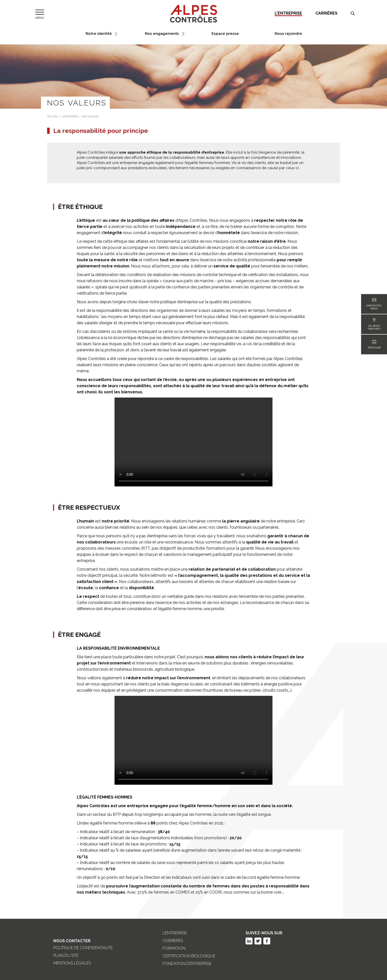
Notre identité (99, 34)
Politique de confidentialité (83, 948)
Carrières (326, 13)
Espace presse (225, 34)
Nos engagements (162, 34)
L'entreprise (288, 13)
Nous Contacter (72, 941)
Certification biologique (189, 956)
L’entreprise (70, 116)
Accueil (53, 116)
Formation (174, 948)
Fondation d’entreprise (187, 964)
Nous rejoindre (288, 34)
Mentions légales (72, 963)
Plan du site (66, 956)
